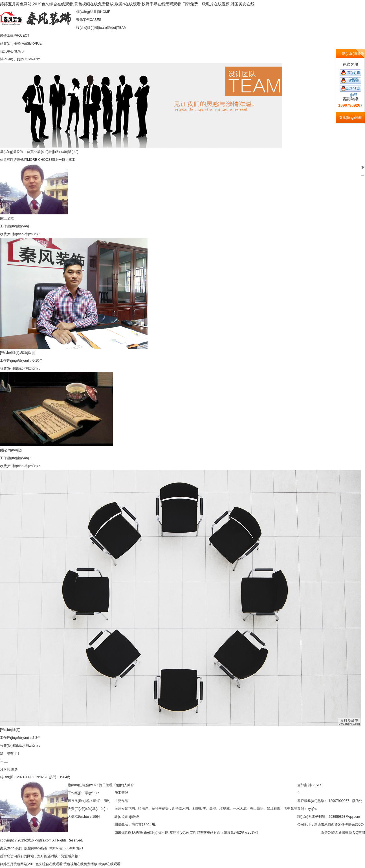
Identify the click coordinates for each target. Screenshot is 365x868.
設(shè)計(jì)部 (354, 89)
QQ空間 (359, 832)
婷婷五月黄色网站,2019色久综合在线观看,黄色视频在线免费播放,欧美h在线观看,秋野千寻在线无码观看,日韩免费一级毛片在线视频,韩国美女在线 (127, 4)
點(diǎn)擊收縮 (353, 54)
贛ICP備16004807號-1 (66, 848)
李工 (72, 160)
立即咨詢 (197, 832)
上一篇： (62, 160)
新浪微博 (345, 832)
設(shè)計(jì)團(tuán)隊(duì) (58, 152)
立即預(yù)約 (179, 832)
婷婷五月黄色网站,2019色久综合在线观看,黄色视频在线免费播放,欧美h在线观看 (60, 864)
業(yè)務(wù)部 (354, 73)
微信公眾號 (329, 832)
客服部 (354, 80)
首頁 (30, 152)
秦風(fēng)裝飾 (11, 848)
